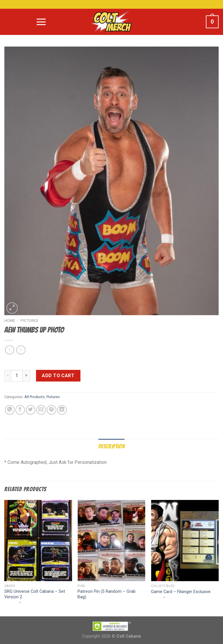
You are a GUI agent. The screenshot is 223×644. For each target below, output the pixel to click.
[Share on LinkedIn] (62, 410)
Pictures (29, 320)
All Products (35, 397)
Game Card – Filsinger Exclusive (181, 592)
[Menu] (41, 22)
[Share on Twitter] (31, 410)
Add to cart (58, 376)
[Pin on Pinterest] (52, 410)
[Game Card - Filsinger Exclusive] (185, 541)
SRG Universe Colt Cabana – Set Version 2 (35, 594)
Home (10, 320)
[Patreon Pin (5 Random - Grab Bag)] (111, 541)
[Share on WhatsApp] (10, 410)
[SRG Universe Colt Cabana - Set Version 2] (38, 541)
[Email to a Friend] (41, 410)
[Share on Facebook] (20, 410)
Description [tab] (111, 446)
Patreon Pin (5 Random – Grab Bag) (107, 594)
